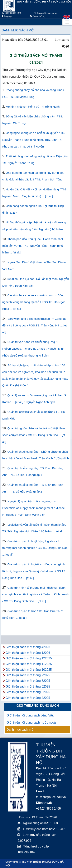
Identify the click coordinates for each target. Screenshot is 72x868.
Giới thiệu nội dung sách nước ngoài (31, 723)
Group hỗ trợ (38, 16)
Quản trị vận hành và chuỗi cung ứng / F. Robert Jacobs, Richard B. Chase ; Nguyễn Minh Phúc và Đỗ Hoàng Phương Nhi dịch (33, 349)
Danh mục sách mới (18, 30)
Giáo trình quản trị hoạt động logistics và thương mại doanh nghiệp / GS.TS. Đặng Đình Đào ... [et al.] (35, 548)
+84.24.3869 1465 (12, 13)
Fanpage (7, 16)
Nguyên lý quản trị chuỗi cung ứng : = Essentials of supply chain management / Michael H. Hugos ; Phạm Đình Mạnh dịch (34, 508)
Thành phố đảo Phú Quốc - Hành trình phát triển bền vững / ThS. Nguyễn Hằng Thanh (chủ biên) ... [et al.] (33, 246)
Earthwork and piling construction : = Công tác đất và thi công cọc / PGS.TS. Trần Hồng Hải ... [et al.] (34, 325)
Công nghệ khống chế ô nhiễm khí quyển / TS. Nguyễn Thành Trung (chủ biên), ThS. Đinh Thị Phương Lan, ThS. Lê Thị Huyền (34, 140)
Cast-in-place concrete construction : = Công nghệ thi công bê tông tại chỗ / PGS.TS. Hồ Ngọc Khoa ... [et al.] (34, 302)
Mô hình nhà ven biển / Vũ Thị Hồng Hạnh (33, 107)
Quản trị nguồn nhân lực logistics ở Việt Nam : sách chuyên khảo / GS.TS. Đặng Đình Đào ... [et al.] (34, 435)
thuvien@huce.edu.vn (46, 13)
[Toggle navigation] (67, 22)
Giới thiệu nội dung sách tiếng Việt (30, 715)
